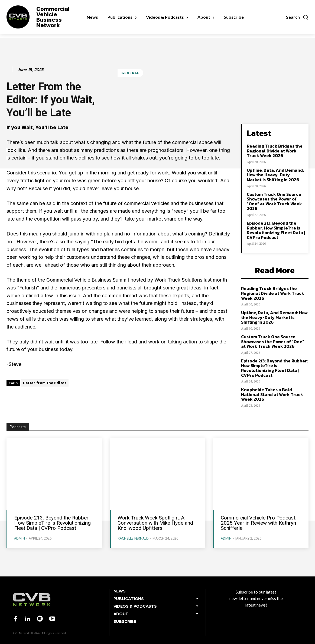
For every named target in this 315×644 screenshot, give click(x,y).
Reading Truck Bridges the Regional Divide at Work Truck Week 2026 (275, 151)
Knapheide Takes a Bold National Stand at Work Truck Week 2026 (272, 394)
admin (20, 538)
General (130, 73)
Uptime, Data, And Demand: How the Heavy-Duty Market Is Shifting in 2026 (275, 175)
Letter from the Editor (45, 383)
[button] (297, 17)
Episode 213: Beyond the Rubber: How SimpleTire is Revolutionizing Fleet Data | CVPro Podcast (276, 230)
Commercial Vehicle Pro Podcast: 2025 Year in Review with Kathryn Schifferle (259, 523)
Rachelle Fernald (133, 538)
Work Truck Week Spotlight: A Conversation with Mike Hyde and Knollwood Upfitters (155, 523)
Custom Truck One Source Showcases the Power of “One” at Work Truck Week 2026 (274, 201)
